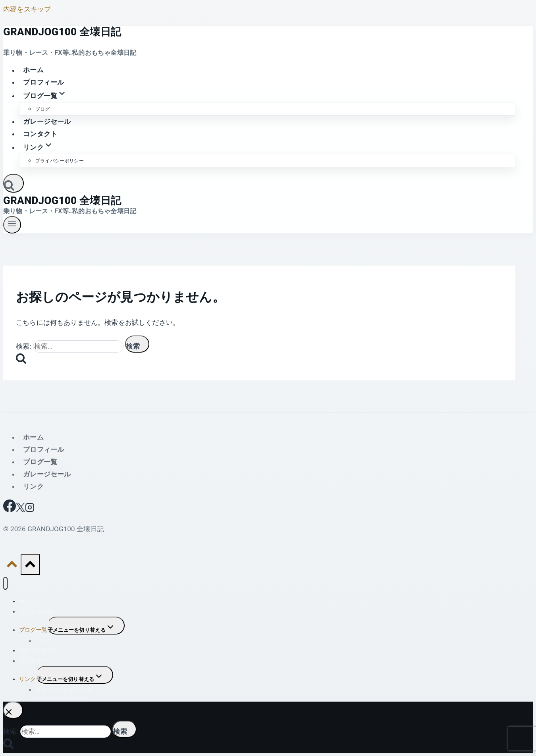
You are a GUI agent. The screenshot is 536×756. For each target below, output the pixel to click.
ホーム (33, 70)
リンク (33, 486)
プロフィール (43, 82)
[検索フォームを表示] (13, 183)
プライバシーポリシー (60, 161)
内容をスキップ (27, 9)
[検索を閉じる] (13, 710)
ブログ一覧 (40, 462)
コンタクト (40, 134)
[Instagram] (30, 510)
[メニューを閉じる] (5, 583)
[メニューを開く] (12, 225)
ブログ (43, 109)
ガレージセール (47, 121)
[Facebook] (10, 510)
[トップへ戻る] (12, 566)
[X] (20, 510)
